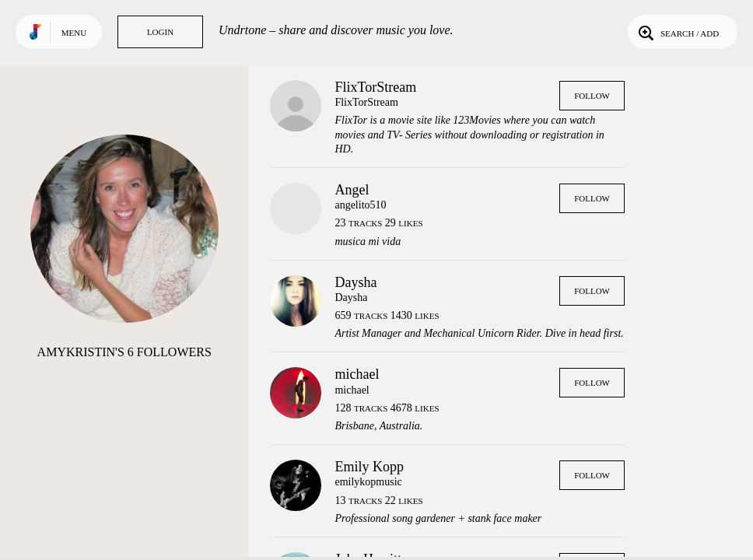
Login (160, 32)
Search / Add (677, 32)
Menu (74, 33)
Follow (592, 96)
